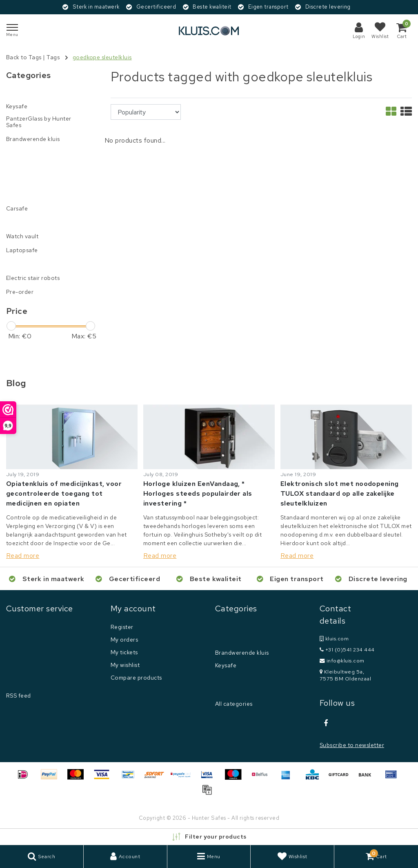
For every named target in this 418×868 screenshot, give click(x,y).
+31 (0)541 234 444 (347, 650)
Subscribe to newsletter (352, 745)
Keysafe (226, 665)
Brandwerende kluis (242, 653)
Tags (53, 57)
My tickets (124, 652)
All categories (234, 704)
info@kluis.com (342, 661)
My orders (124, 640)
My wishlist (125, 665)
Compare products (136, 678)
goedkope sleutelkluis (102, 57)
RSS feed (19, 696)
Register (122, 627)
